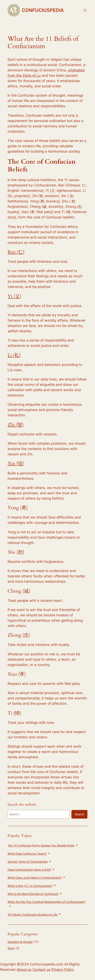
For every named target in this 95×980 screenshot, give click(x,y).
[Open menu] (85, 10)
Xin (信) (16, 463)
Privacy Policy (63, 970)
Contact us (41, 970)
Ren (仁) (16, 252)
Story (11, 948)
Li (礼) (14, 355)
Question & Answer (20, 942)
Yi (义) (14, 296)
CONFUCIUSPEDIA (43, 10)
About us (24, 970)
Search (79, 814)
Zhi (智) (16, 425)
